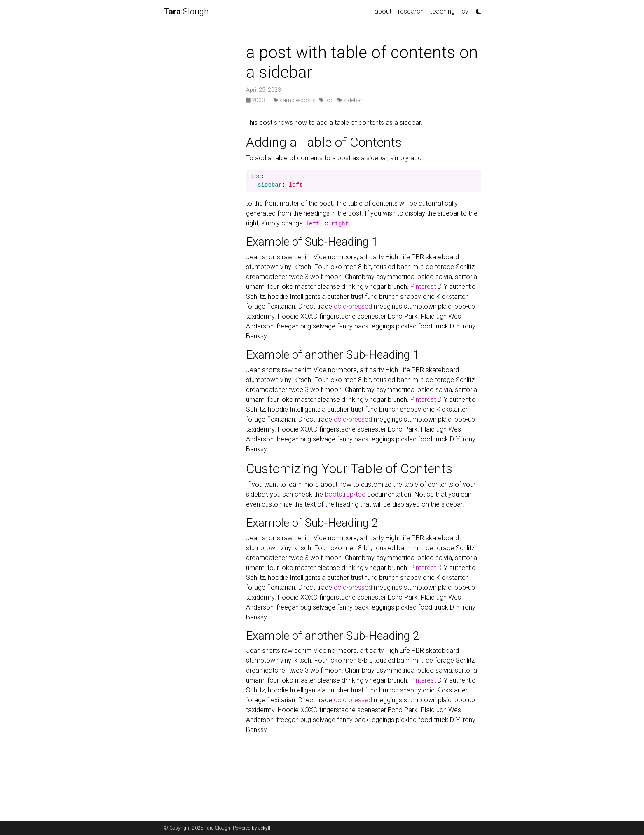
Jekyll (264, 828)
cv (465, 11)
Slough (186, 12)
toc (327, 100)
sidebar (350, 100)
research (411, 11)
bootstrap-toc (345, 494)
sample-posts (295, 100)
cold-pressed (353, 306)
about (383, 11)
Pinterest (423, 287)
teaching (443, 11)
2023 (256, 100)
